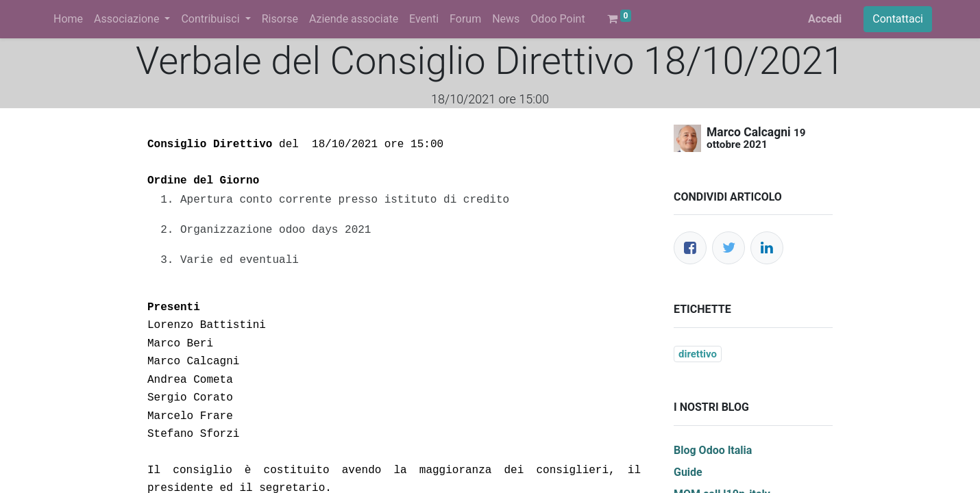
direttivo (698, 354)
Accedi (825, 19)
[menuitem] (68, 19)
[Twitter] (728, 248)
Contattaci (898, 19)
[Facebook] (690, 248)
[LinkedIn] (767, 248)
